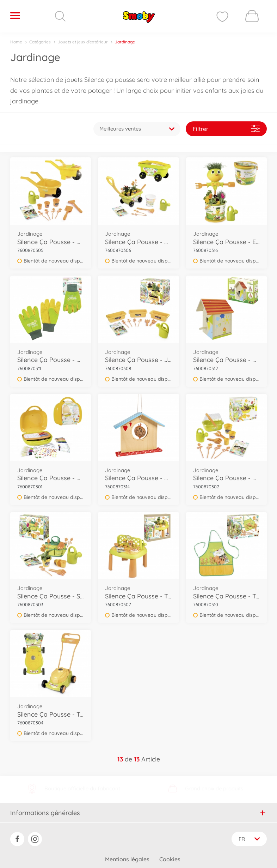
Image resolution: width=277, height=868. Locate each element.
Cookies (170, 855)
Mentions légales (127, 855)
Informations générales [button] (138, 808)
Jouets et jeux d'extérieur (83, 42)
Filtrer (226, 126)
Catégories (40, 42)
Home (16, 42)
